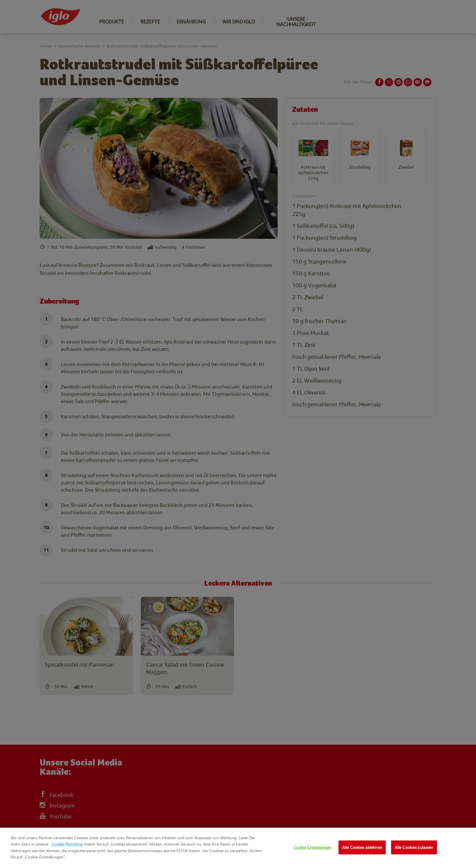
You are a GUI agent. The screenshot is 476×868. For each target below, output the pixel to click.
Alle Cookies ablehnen (362, 847)
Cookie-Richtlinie (67, 844)
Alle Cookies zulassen (414, 847)
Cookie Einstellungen (313, 847)
